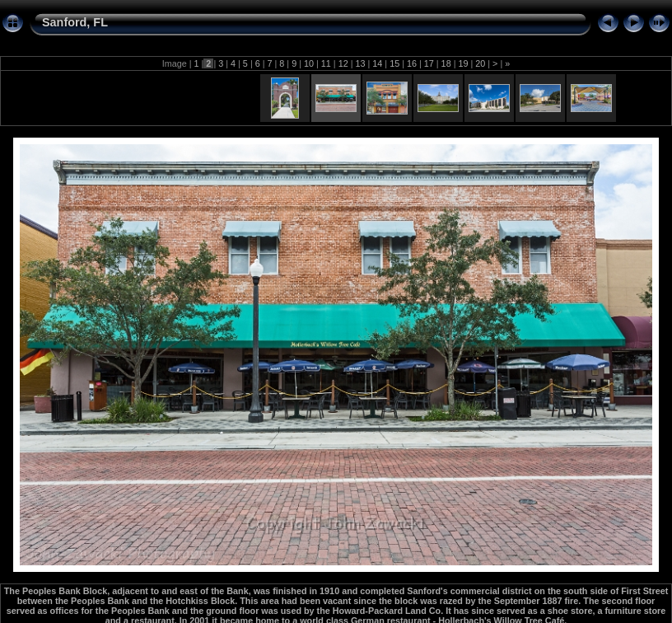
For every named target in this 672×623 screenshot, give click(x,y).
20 (480, 63)
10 (309, 63)
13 (360, 63)
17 (429, 63)
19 (463, 63)
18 (446, 63)
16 (412, 63)
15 (394, 63)
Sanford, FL (75, 22)
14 (377, 63)
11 (326, 63)
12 (343, 63)
